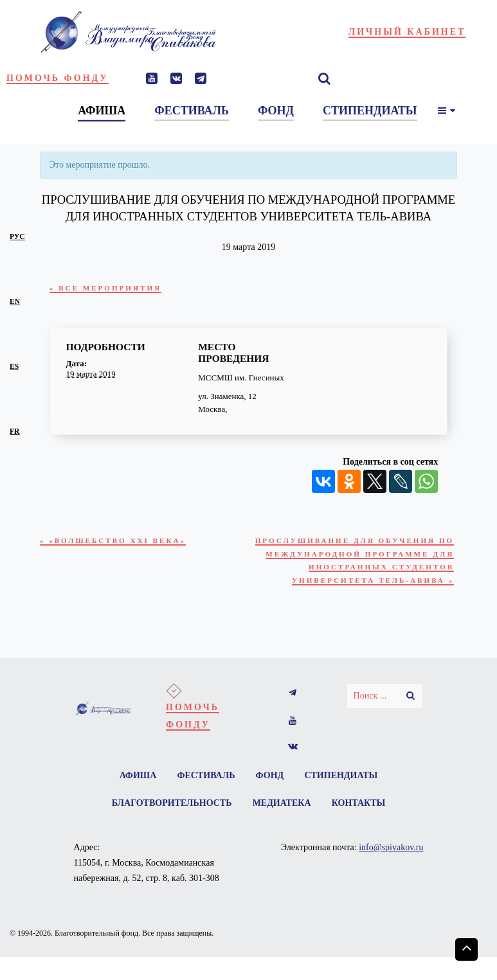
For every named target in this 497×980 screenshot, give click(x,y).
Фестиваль (206, 778)
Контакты (359, 806)
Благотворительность (171, 806)
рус (17, 237)
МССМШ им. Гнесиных (241, 378)
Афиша (137, 778)
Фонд (270, 778)
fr (14, 432)
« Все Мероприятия (107, 288)
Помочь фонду (58, 78)
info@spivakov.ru (391, 851)
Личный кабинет (407, 32)
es (14, 367)
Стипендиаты (342, 778)
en (15, 302)
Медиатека (282, 806)
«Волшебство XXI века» (115, 541)
